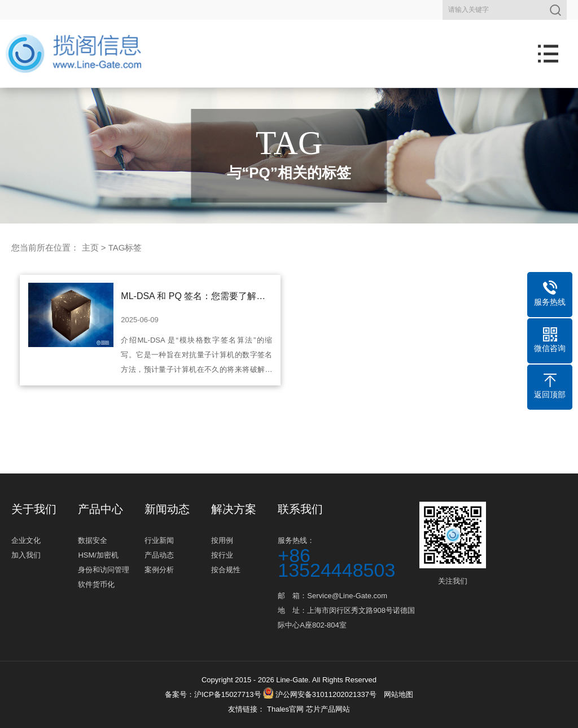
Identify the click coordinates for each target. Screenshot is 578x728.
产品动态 (159, 555)
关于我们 (34, 509)
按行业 (222, 555)
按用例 (222, 540)
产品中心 (100, 509)
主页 (90, 247)
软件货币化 (96, 584)
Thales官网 (286, 709)
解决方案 (234, 509)
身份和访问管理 (104, 570)
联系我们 (300, 509)
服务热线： (347, 557)
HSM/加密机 (98, 555)
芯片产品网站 (328, 709)
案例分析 (159, 570)
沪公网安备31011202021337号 (320, 694)
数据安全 (93, 540)
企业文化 (26, 540)
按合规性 (226, 570)
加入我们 (26, 555)
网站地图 (399, 694)
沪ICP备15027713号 (228, 694)
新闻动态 (167, 509)
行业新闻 (159, 540)
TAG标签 (125, 247)
